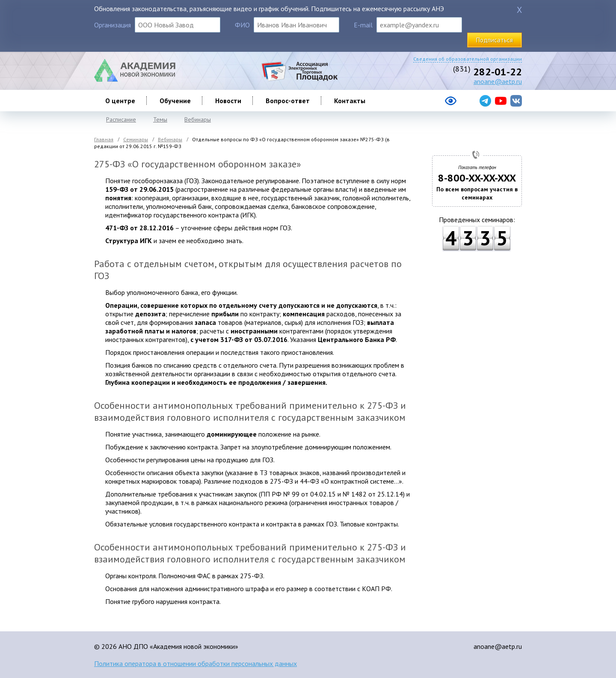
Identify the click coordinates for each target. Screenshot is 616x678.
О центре (120, 101)
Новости (228, 101)
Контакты (350, 101)
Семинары (136, 139)
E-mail (363, 25)
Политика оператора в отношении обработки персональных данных (195, 663)
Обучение (175, 101)
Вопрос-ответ (288, 101)
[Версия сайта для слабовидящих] (416, 104)
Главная (104, 139)
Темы (160, 119)
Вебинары (198, 119)
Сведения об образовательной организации (468, 59)
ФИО (242, 25)
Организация (113, 25)
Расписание (121, 119)
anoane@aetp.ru (498, 81)
